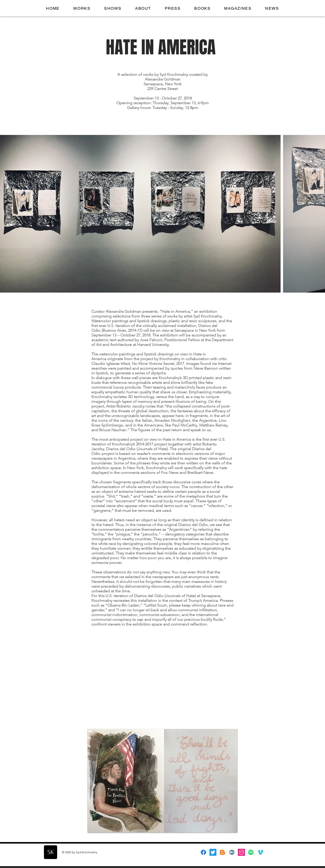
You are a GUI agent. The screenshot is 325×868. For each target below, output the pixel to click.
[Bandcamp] (232, 852)
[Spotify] (251, 852)
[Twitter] (213, 852)
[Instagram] (241, 852)
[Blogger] (222, 852)
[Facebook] (203, 852)
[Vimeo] (260, 852)
